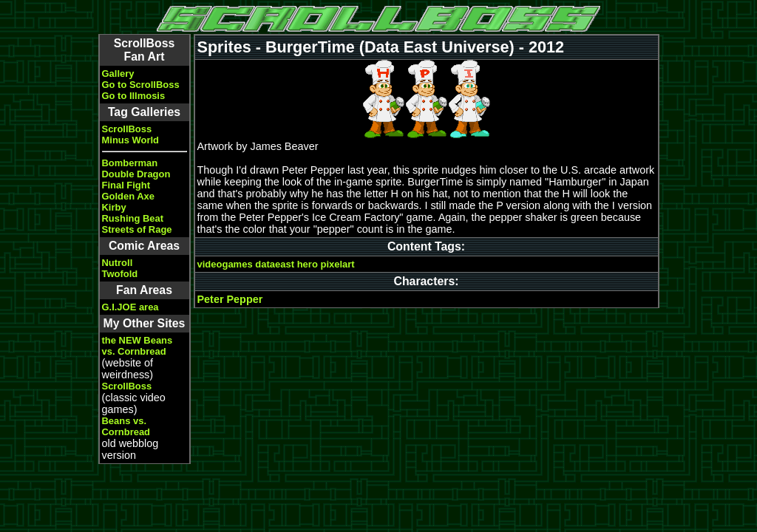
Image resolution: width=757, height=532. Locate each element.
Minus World (130, 140)
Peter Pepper (230, 299)
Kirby (114, 207)
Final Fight (126, 185)
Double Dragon (136, 174)
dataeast (275, 264)
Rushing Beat (133, 218)
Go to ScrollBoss (141, 85)
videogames (225, 264)
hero (308, 264)
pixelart (337, 264)
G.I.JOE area (130, 307)
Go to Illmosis (134, 96)
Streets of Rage (137, 229)
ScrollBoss (127, 129)
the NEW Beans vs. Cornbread (138, 346)
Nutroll (118, 263)
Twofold (120, 274)
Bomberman (130, 163)
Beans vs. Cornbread (126, 426)
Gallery (118, 74)
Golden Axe (129, 196)
